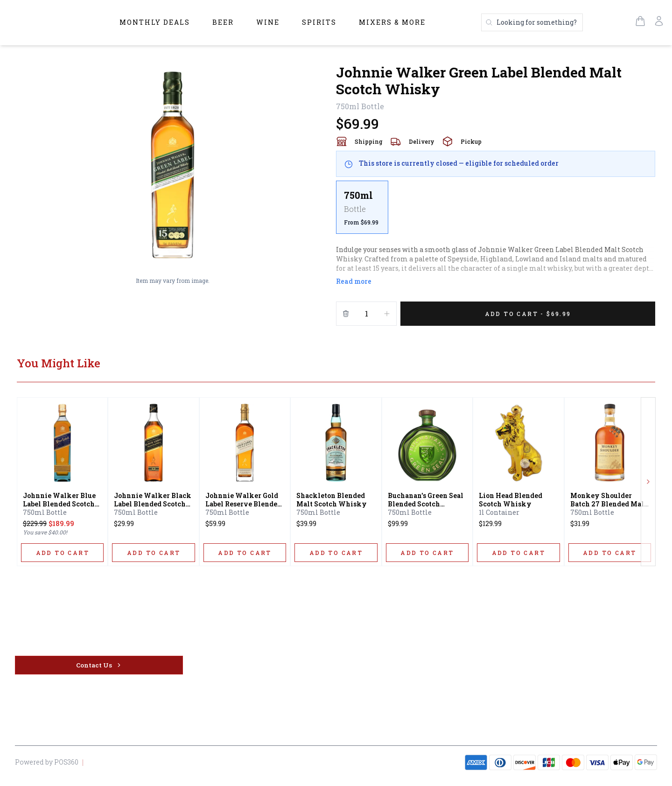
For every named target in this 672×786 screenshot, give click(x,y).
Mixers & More (392, 22)
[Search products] (532, 22)
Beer (223, 22)
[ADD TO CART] (62, 553)
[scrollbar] (496, 211)
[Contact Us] (99, 665)
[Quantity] (366, 314)
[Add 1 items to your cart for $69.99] (528, 314)
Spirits (319, 22)
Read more (354, 281)
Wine (268, 22)
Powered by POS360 (47, 762)
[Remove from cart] (346, 314)
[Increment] (387, 314)
